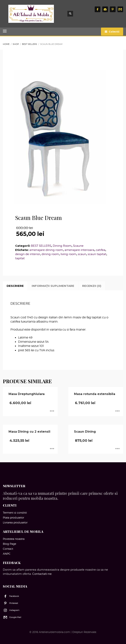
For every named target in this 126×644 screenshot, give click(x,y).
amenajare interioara (79, 250)
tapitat (20, 258)
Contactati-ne (42, 574)
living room (68, 254)
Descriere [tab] (15, 286)
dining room (50, 254)
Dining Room (62, 246)
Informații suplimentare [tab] (53, 286)
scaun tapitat (97, 254)
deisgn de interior (28, 254)
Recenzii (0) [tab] (92, 286)
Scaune (78, 246)
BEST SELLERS (41, 246)
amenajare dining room (46, 250)
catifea (101, 250)
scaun (82, 254)
